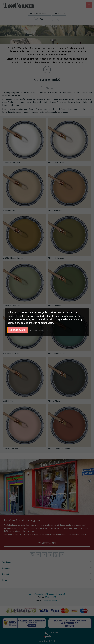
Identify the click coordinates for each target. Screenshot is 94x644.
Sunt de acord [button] (18, 330)
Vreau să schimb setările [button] (39, 330)
